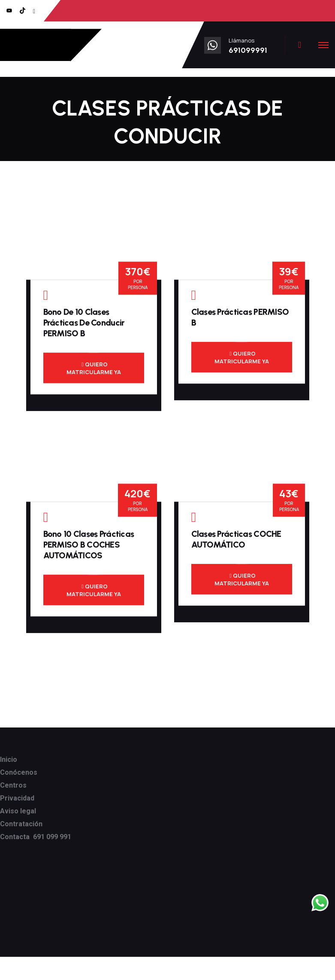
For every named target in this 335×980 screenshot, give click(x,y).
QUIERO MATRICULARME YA (94, 372)
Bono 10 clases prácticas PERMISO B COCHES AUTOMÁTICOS (89, 548)
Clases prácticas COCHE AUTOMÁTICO (236, 543)
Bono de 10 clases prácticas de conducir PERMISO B (84, 326)
